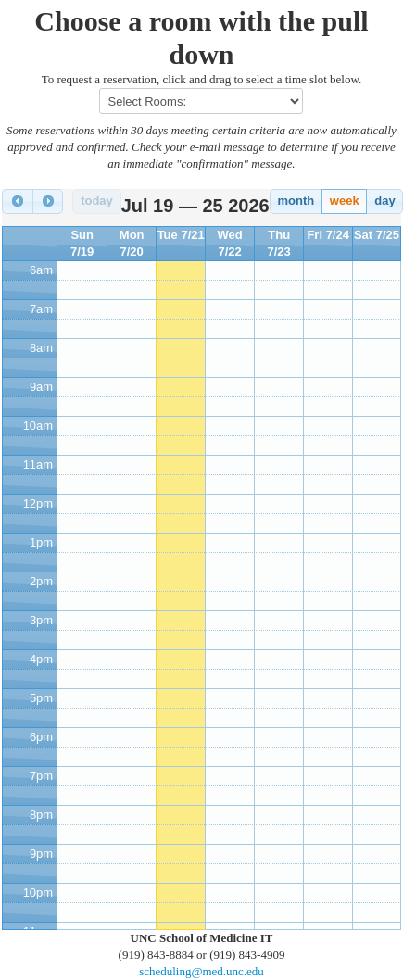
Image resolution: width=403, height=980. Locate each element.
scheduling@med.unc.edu (201, 971)
